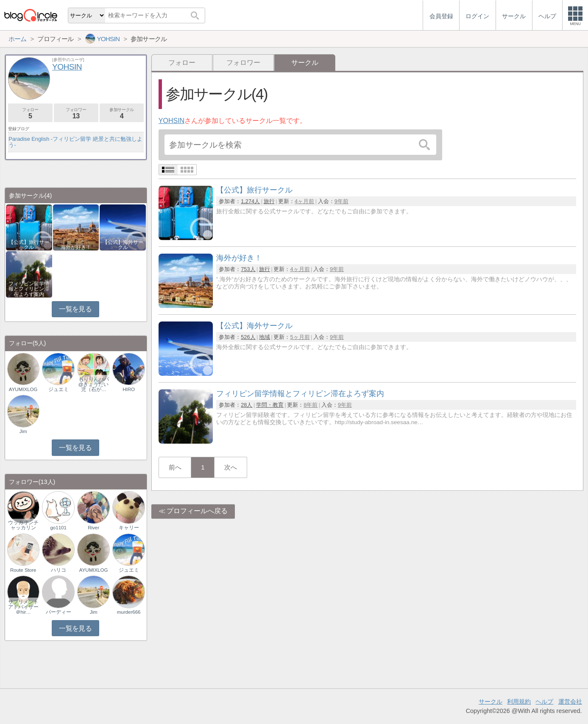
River (93, 528)
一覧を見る (75, 309)
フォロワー (243, 63)
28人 (247, 405)
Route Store (23, 570)
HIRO (129, 389)
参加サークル (122, 113)
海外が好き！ (76, 247)
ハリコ (59, 570)
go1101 (58, 528)
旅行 (269, 201)
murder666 (129, 612)
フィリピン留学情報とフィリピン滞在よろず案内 (29, 289)
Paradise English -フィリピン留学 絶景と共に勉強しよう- (75, 142)
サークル (490, 702)
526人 (248, 337)
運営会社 (570, 702)
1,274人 (250, 201)
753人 (248, 269)
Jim (23, 431)
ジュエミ (59, 389)
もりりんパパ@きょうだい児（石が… (94, 384)
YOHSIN (171, 121)
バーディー (59, 612)
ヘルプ (544, 702)
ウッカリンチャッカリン (23, 525)
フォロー (182, 63)
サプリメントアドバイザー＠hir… (23, 607)
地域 (265, 337)
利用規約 (519, 702)
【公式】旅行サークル (29, 245)
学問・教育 (270, 405)
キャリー (129, 528)
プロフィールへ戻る (197, 511)
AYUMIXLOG (23, 389)
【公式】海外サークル (123, 245)
